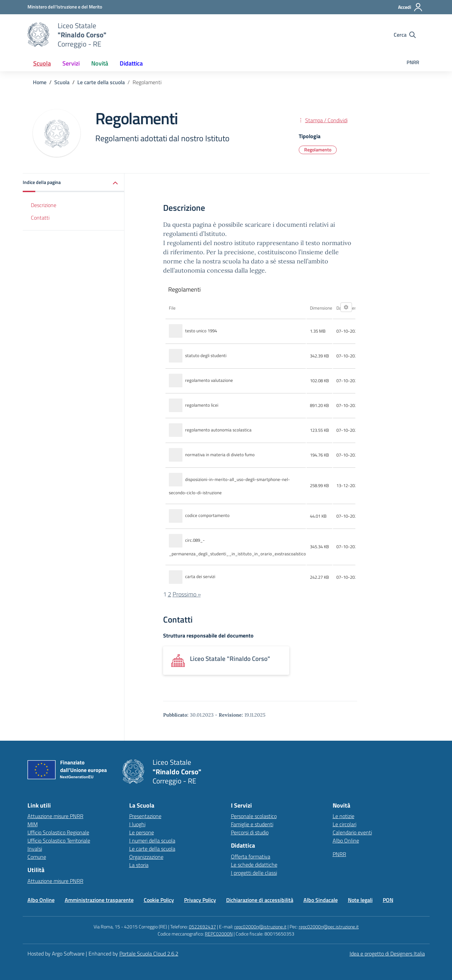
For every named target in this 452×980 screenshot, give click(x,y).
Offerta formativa (251, 856)
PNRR (413, 62)
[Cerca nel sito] (405, 35)
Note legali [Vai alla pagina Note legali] (360, 900)
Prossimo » (187, 594)
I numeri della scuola (152, 840)
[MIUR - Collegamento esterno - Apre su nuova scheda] (65, 7)
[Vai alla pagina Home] (40, 82)
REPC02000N (219, 934)
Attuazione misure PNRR (55, 816)
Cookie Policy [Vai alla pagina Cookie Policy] (159, 900)
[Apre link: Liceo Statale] (226, 661)
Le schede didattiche (254, 865)
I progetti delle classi (254, 873)
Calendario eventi (352, 832)
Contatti (40, 218)
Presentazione (145, 816)
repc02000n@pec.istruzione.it (329, 927)
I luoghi (137, 824)
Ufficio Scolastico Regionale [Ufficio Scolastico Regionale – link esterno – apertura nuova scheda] (58, 832)
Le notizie (343, 816)
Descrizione (44, 205)
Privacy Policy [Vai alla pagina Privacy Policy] (200, 900)
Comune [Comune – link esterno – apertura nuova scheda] (37, 857)
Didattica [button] (131, 63)
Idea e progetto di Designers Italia (387, 954)
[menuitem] (42, 63)
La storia (139, 865)
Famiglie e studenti (252, 824)
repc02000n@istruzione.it (260, 927)
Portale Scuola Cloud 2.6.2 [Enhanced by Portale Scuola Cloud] (149, 954)
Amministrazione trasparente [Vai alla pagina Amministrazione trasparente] (99, 900)
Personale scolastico (254, 816)
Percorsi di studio (250, 832)
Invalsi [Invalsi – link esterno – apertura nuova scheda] (35, 849)
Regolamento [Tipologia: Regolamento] (318, 150)
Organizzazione (146, 857)
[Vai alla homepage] (38, 35)
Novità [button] (100, 63)
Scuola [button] (42, 63)
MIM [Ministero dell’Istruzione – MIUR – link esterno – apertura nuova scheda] (33, 824)
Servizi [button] (71, 63)
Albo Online (346, 840)
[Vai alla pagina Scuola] (62, 82)
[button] (74, 183)
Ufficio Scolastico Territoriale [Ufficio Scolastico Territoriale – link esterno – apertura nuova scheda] (59, 840)
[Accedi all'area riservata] (410, 7)
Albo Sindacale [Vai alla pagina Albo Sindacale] (321, 900)
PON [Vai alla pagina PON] (388, 900)
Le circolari (345, 824)
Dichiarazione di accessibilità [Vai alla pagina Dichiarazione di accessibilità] (260, 900)
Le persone (142, 832)
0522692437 (202, 927)
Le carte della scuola (152, 849)
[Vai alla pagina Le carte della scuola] (101, 82)
